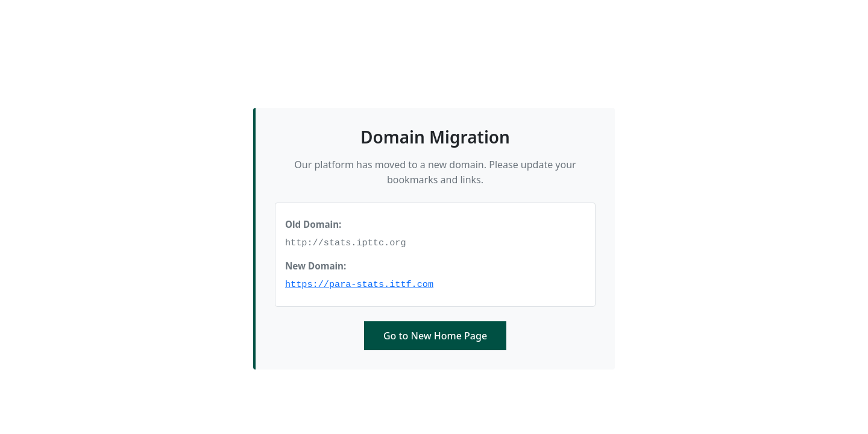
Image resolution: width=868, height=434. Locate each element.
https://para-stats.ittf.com (359, 285)
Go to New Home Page (435, 336)
